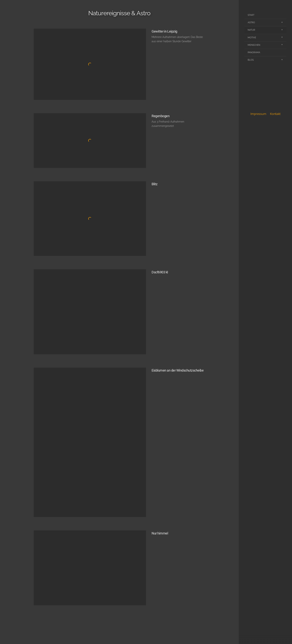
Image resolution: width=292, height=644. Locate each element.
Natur (251, 30)
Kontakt (275, 114)
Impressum (258, 114)
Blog (251, 60)
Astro (251, 23)
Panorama (254, 52)
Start (251, 15)
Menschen (254, 45)
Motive (252, 38)
